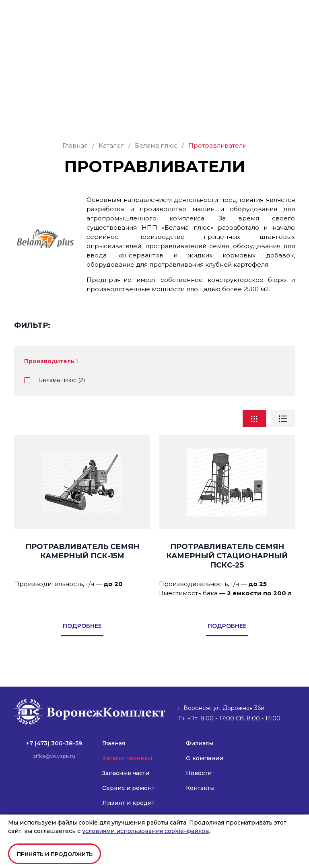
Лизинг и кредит (128, 794)
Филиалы (200, 734)
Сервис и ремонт (128, 779)
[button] (290, 14)
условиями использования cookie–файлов (145, 831)
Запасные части (126, 764)
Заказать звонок (155, 91)
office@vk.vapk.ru (38, 40)
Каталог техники (127, 749)
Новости (199, 764)
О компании (205, 749)
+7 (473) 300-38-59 (38, 33)
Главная (114, 734)
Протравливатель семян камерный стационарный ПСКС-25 (227, 547)
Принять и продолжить (55, 854)
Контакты (200, 779)
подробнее (82, 617)
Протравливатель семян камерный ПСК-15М (82, 542)
